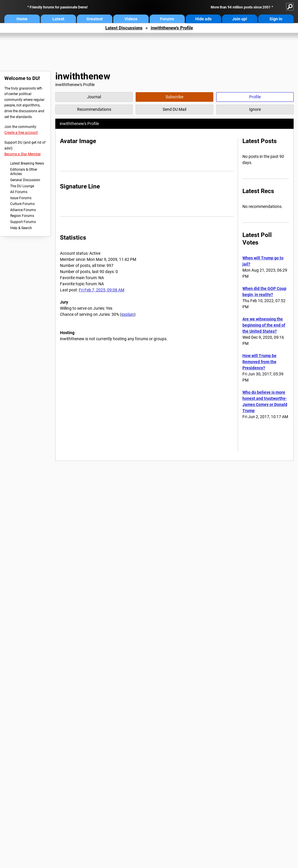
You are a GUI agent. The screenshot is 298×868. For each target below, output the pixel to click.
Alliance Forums (23, 210)
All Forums (19, 192)
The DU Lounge (22, 186)
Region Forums (22, 216)
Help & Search (21, 228)
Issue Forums (21, 198)
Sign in (276, 19)
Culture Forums (22, 204)
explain (128, 314)
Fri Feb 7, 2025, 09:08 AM (102, 290)
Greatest (95, 19)
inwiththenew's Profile (172, 28)
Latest (58, 19)
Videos (131, 19)
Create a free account (21, 133)
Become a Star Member (23, 154)
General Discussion (25, 180)
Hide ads (203, 19)
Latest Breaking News (27, 163)
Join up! (240, 19)
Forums (167, 19)
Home (22, 19)
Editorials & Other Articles (24, 172)
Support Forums (23, 222)
